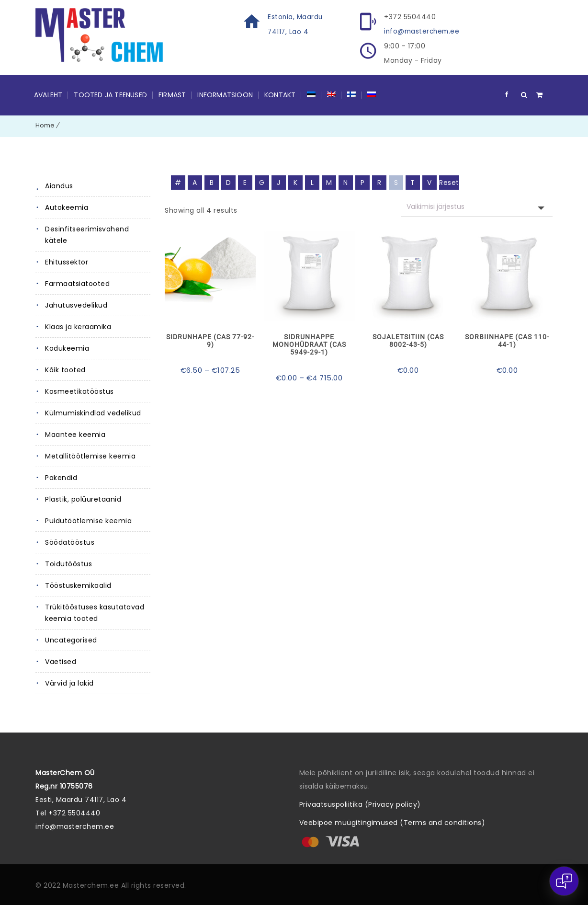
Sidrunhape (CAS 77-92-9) (210, 340)
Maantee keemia (75, 434)
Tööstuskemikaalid (78, 585)
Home (45, 125)
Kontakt (280, 94)
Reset (449, 182)
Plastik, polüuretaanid (83, 499)
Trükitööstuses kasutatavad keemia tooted (95, 612)
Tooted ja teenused (110, 94)
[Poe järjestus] (477, 206)
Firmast (172, 94)
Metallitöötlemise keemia (90, 456)
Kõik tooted (65, 369)
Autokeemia (67, 207)
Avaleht (48, 94)
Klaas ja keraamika (78, 326)
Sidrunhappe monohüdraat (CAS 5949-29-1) (309, 344)
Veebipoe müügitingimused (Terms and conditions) (392, 822)
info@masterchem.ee (423, 31)
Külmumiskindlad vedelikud (93, 412)
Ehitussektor (67, 262)
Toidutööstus (68, 563)
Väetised (61, 661)
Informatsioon (225, 94)
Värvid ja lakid (69, 683)
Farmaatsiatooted (77, 283)
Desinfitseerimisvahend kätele (87, 234)
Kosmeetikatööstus (79, 391)
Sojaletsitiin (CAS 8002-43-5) (408, 340)
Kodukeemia (67, 348)
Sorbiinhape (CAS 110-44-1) (507, 340)
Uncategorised (71, 640)
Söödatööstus (70, 542)
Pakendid (61, 477)
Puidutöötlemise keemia (88, 520)
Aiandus (59, 185)
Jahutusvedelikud (76, 305)
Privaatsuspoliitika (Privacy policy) (360, 804)
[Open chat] (564, 881)
